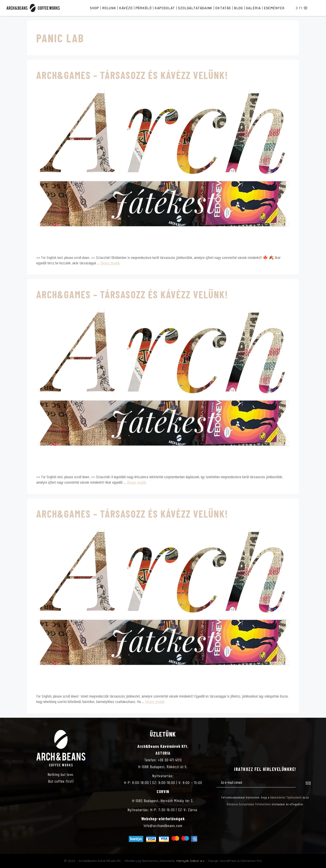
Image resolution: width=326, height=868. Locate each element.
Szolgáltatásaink (195, 8)
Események (274, 8)
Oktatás (223, 8)
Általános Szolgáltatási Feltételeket (249, 804)
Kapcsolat (165, 8)
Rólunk (109, 8)
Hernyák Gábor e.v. (191, 861)
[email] (256, 783)
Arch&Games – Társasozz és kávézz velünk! (132, 75)
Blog (239, 8)
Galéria (253, 8)
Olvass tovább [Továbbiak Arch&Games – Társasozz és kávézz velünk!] (110, 263)
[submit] (308, 784)
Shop (95, 8)
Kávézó (126, 8)
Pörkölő (144, 8)
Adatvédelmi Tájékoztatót (286, 797)
